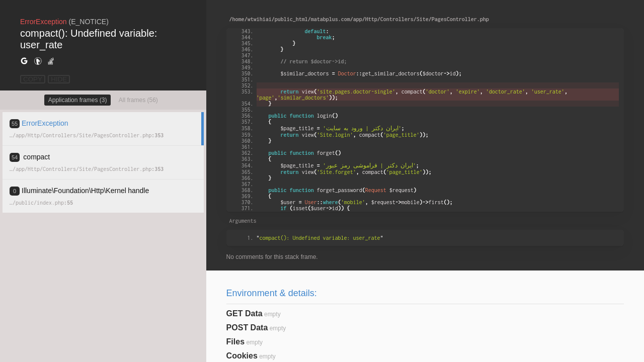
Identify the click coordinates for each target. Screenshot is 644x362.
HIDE (59, 79)
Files (235, 342)
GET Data (245, 313)
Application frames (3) (78, 100)
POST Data (247, 328)
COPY (33, 79)
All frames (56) (138, 100)
